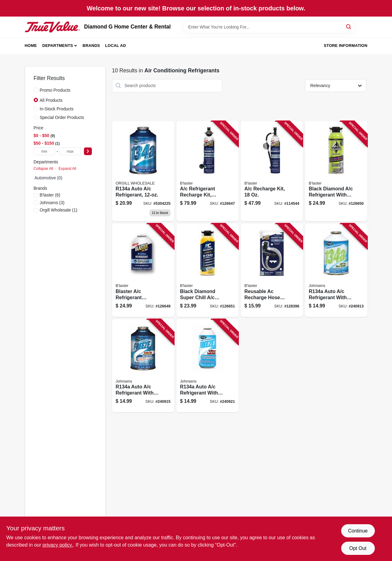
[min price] (44, 151)
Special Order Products (62, 117)
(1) (59, 210)
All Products (51, 100)
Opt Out (358, 548)
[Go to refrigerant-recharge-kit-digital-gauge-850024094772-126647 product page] (207, 171)
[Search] (349, 27)
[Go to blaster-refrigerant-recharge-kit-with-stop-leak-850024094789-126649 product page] (143, 270)
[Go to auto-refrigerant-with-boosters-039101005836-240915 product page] (143, 366)
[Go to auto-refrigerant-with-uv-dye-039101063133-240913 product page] (336, 270)
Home (31, 46)
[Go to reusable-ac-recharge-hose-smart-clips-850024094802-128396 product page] (272, 270)
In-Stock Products (57, 109)
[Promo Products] (36, 90)
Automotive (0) (49, 178)
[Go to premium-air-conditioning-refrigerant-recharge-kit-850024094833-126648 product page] (143, 171)
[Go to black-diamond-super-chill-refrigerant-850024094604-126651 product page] (207, 270)
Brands (91, 46)
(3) (52, 203)
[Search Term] (269, 27)
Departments (58, 46)
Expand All (67, 169)
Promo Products (55, 90)
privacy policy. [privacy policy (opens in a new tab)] (58, 545)
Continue (358, 531)
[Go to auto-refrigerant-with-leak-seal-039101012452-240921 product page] (207, 366)
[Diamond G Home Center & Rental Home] (52, 27)
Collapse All (43, 169)
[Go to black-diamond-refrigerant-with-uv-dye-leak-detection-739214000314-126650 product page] (336, 171)
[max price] (70, 151)
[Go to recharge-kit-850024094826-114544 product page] (272, 171)
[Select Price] (88, 151)
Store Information (345, 46)
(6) (50, 195)
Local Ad (115, 46)
